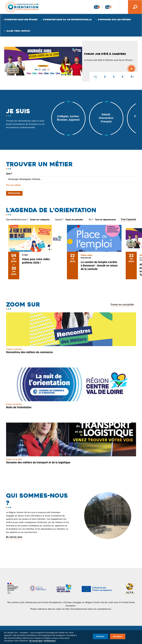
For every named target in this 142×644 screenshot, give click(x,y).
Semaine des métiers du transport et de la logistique (38, 462)
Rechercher (14, 193)
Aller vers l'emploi (18, 31)
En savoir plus (14, 537)
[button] (94, 77)
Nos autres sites (121, 7)
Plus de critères (13, 185)
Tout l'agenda (128, 220)
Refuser (100, 636)
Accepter (118, 636)
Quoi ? (9, 174)
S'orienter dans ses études (21, 20)
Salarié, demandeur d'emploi (106, 118)
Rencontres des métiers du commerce (29, 352)
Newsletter (97, 7)
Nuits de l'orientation (19, 407)
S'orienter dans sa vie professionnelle (67, 20)
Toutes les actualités (122, 305)
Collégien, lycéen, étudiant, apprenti (68, 118)
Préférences (50, 641)
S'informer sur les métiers (114, 20)
